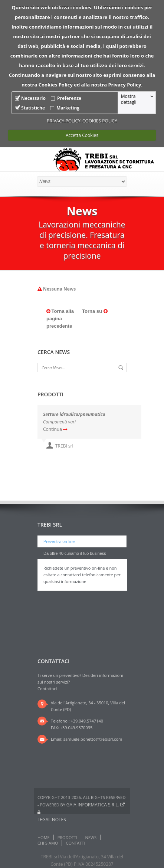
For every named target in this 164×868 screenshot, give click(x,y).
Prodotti (68, 837)
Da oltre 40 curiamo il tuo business (75, 553)
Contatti (75, 843)
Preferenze (69, 98)
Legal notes (52, 820)
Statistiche (33, 108)
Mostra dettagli (129, 99)
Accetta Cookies (82, 135)
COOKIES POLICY (100, 121)
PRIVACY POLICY (64, 121)
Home (44, 837)
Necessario (33, 98)
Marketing (68, 108)
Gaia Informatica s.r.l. (96, 805)
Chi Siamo (48, 843)
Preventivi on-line (59, 541)
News (91, 837)
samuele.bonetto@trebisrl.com (93, 739)
